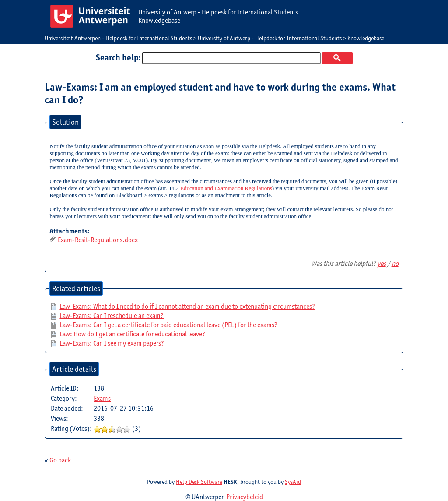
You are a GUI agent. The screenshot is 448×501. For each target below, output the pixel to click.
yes (381, 263)
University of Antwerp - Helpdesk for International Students (270, 38)
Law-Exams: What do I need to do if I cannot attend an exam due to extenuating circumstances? (187, 306)
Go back (60, 460)
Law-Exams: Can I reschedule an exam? (112, 316)
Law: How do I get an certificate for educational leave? (132, 334)
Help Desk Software (199, 482)
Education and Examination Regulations (226, 188)
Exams (102, 398)
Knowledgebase (366, 38)
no (395, 263)
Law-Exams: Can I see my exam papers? (112, 343)
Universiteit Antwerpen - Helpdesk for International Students (118, 38)
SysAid (293, 482)
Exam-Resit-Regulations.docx (98, 240)
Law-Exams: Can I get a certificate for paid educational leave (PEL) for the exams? (168, 325)
